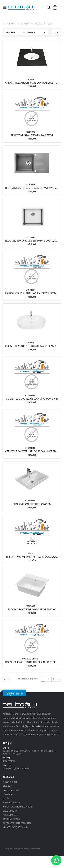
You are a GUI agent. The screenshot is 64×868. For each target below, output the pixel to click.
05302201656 (9, 761)
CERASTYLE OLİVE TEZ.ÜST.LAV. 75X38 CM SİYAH (32, 399)
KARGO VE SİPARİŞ (11, 819)
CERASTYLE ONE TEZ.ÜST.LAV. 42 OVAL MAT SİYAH (32, 451)
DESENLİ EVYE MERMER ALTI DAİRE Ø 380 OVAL (32, 557)
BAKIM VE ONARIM (11, 803)
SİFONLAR (7, 786)
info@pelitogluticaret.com (16, 768)
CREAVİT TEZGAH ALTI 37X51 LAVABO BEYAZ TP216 (32, 83)
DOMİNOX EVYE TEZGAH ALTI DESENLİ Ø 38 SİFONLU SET (32, 662)
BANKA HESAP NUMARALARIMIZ (17, 807)
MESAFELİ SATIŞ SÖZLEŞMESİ (16, 827)
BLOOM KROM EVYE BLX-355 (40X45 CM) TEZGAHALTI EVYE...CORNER (32, 241)
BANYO (13, 24)
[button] (49, 8)
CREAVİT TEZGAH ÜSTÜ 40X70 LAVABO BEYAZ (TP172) (32, 346)
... (59, 679)
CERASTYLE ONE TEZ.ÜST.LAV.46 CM (32, 504)
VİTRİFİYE (25, 24)
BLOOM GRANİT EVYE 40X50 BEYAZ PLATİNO (32, 609)
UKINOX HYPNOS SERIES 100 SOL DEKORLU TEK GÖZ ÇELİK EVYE (32, 293)
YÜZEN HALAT (9, 794)
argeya (19, 849)
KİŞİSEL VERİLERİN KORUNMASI (17, 823)
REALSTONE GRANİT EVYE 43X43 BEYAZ (32, 135)
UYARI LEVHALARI (11, 790)
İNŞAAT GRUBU (10, 782)
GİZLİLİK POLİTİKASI (11, 811)
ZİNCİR (6, 799)
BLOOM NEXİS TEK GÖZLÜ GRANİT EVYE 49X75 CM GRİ (32, 188)
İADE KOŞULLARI (10, 815)
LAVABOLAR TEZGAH (43, 24)
